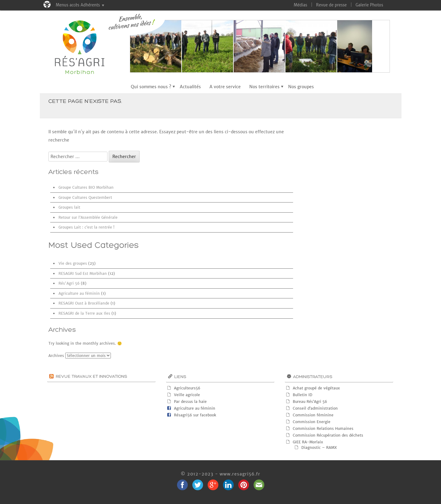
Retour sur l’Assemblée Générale (88, 217)
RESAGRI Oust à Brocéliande (84, 303)
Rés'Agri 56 (69, 283)
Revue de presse (331, 5)
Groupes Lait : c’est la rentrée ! (87, 227)
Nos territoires (264, 87)
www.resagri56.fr (240, 474)
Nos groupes (301, 87)
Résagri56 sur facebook (195, 415)
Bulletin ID (303, 395)
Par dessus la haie (190, 402)
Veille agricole (187, 395)
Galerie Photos (369, 5)
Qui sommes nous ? (151, 87)
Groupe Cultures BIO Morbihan (86, 187)
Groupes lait (69, 207)
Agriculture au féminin (79, 293)
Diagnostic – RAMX (319, 447)
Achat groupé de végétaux (316, 388)
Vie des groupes (73, 263)
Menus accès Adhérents (78, 5)
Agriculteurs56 (187, 388)
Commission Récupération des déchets (328, 435)
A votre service (225, 87)
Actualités (190, 87)
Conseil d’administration (315, 408)
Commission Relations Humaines (323, 428)
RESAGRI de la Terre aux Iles (84, 313)
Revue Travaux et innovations (91, 377)
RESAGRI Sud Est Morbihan (83, 273)
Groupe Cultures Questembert (85, 197)
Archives (56, 356)
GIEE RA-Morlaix (308, 442)
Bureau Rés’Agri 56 (310, 402)
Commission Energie (312, 422)
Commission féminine (313, 415)
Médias (300, 5)
